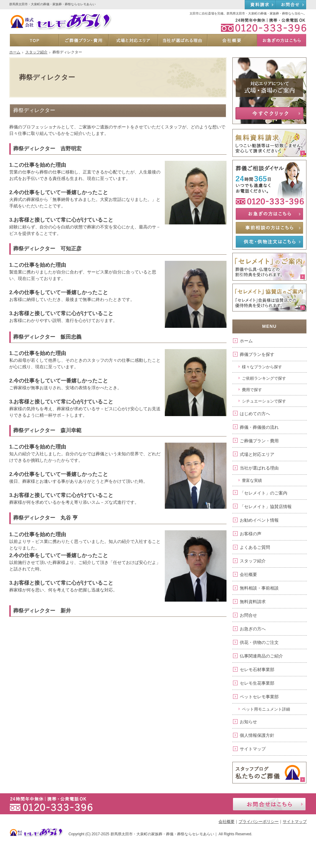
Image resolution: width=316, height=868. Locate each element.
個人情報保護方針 (257, 735)
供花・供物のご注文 (259, 642)
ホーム (246, 341)
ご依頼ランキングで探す (264, 378)
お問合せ (248, 615)
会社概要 (248, 574)
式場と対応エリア (257, 454)
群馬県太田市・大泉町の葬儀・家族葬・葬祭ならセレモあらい (52, 4)
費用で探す (252, 390)
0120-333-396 (260, 25)
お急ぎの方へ (253, 629)
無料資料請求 (253, 602)
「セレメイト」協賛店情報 (266, 507)
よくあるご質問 (255, 547)
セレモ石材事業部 (257, 670)
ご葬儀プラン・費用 (259, 441)
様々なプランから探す (262, 367)
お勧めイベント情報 (259, 520)
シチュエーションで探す (264, 401)
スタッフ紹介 (253, 561)
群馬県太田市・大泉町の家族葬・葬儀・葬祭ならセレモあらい (162, 834)
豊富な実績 (252, 480)
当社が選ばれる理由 (259, 468)
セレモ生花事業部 (257, 683)
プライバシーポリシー (259, 822)
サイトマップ (253, 749)
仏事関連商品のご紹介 (261, 656)
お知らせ (248, 722)
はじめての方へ (255, 414)
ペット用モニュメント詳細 (266, 709)
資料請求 (260, 5)
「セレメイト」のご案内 (264, 493)
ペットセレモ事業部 (259, 697)
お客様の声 (251, 534)
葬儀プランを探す (257, 354)
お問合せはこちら (269, 804)
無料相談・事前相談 (259, 588)
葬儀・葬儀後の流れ (259, 427)
